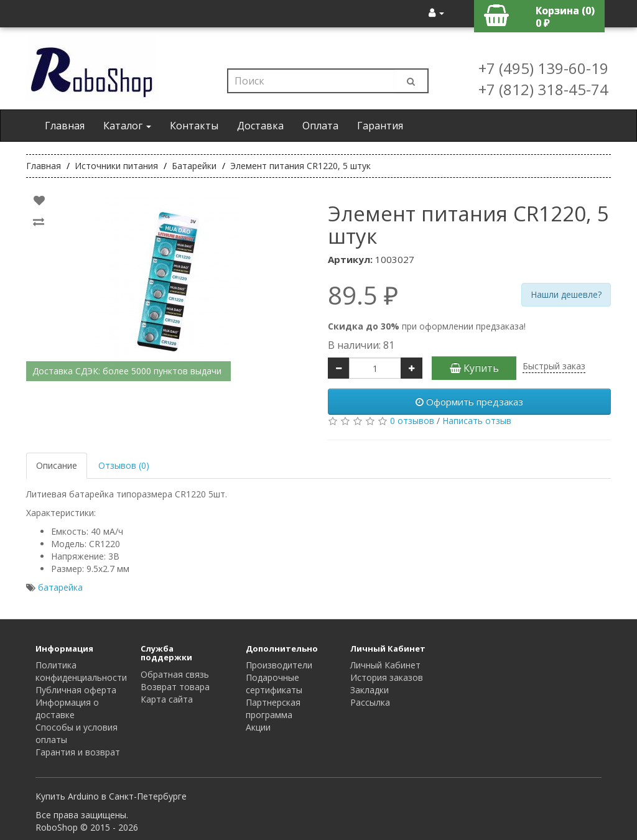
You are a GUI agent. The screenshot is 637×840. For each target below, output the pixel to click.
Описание (57, 465)
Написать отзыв (477, 421)
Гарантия (380, 126)
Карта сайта (167, 699)
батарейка (60, 587)
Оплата (320, 126)
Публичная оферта (76, 690)
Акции (258, 727)
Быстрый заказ (554, 366)
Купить (474, 368)
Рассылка (370, 702)
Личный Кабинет (385, 665)
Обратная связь (175, 674)
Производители (279, 665)
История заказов (387, 677)
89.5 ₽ (363, 295)
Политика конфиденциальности (81, 671)
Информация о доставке (67, 708)
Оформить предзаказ (469, 402)
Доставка (260, 126)
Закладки (370, 690)
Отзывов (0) (124, 465)
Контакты (194, 126)
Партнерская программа (273, 708)
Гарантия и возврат (78, 752)
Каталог (127, 126)
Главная (65, 126)
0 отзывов (412, 421)
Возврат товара (175, 687)
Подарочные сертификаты (274, 684)
